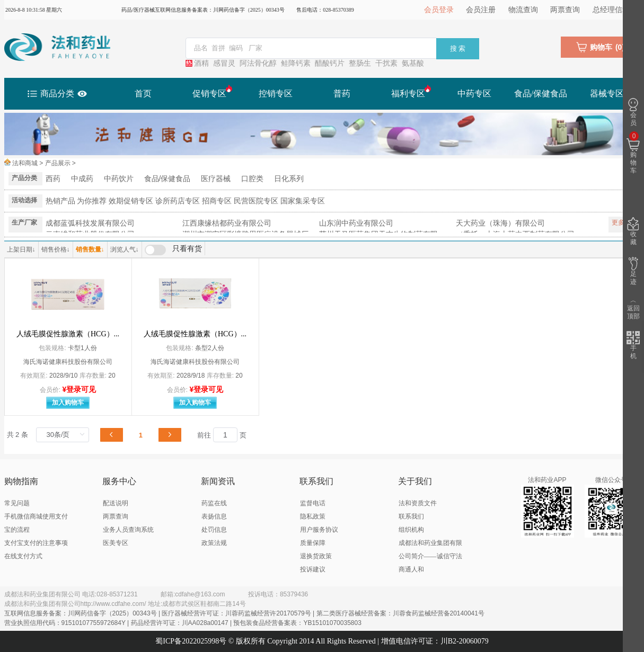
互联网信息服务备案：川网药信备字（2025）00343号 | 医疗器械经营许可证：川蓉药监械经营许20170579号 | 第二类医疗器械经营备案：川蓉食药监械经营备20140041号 (244, 613)
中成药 (82, 178)
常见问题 (17, 503)
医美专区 (116, 543)
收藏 (633, 231)
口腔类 (252, 178)
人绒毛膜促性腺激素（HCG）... (68, 334)
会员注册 (481, 10)
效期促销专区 (131, 201)
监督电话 (313, 503)
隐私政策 (313, 516)
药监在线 (214, 503)
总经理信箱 (611, 10)
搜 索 (458, 48)
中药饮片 (119, 178)
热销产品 (60, 201)
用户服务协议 (319, 530)
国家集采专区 (303, 201)
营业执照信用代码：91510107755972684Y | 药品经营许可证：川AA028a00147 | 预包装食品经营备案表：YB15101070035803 (183, 623)
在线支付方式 (23, 556)
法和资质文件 (418, 503)
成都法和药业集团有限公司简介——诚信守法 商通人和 (430, 556)
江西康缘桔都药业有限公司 (227, 223)
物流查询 (523, 10)
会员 (633, 112)
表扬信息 (214, 516)
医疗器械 (216, 178)
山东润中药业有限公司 (356, 223)
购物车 (633, 153)
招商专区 (217, 201)
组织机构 (411, 530)
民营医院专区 (256, 201)
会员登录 (439, 10)
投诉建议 (313, 569)
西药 (53, 178)
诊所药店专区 (178, 201)
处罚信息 (214, 530)
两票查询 (565, 10)
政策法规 (214, 543)
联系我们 (411, 516)
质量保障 (313, 543)
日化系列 (289, 178)
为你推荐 (92, 201)
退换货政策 (316, 556)
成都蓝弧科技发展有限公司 (90, 223)
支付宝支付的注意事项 (36, 543)
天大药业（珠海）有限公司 (500, 223)
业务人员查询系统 (128, 530)
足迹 (633, 271)
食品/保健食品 (167, 178)
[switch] (173, 250)
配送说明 (116, 503)
